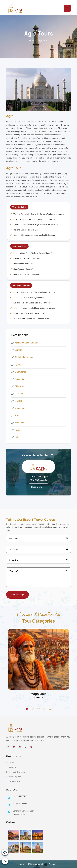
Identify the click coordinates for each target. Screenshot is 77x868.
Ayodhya (17, 365)
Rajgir (16, 430)
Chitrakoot (18, 387)
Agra (15, 416)
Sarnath (17, 350)
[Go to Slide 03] (38, 709)
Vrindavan (17, 408)
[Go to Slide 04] (44, 709)
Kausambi (17, 379)
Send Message (17, 595)
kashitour (37, 864)
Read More (36, 487)
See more (39, 697)
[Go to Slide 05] (50, 709)
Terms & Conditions (18, 772)
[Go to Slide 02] (33, 709)
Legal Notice (15, 781)
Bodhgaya (18, 423)
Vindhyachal (18, 372)
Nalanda (17, 437)
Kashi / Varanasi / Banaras (25, 343)
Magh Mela (39, 694)
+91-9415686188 (39, 480)
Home (31, 41)
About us (13, 767)
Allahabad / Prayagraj (23, 357)
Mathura (17, 401)
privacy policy (15, 777)
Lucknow (17, 394)
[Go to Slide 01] (27, 709)
